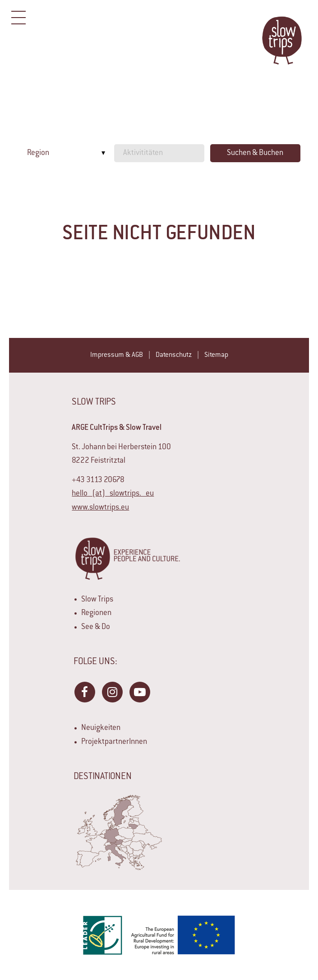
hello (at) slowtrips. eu (113, 494)
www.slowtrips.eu (100, 508)
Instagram (112, 692)
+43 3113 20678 (98, 480)
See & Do (96, 627)
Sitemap (216, 355)
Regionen (96, 613)
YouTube (139, 692)
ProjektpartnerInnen (114, 742)
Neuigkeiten (101, 728)
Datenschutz (174, 355)
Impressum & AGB (117, 355)
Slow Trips (97, 600)
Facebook (84, 692)
